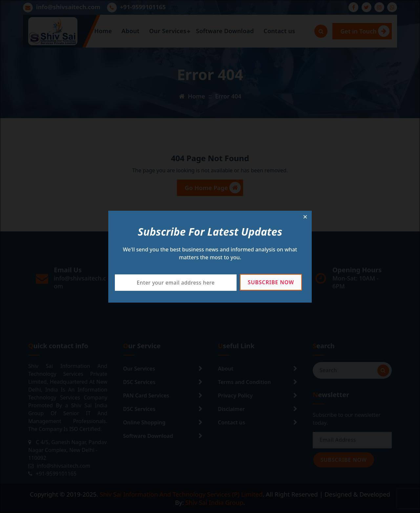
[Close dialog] (305, 217)
